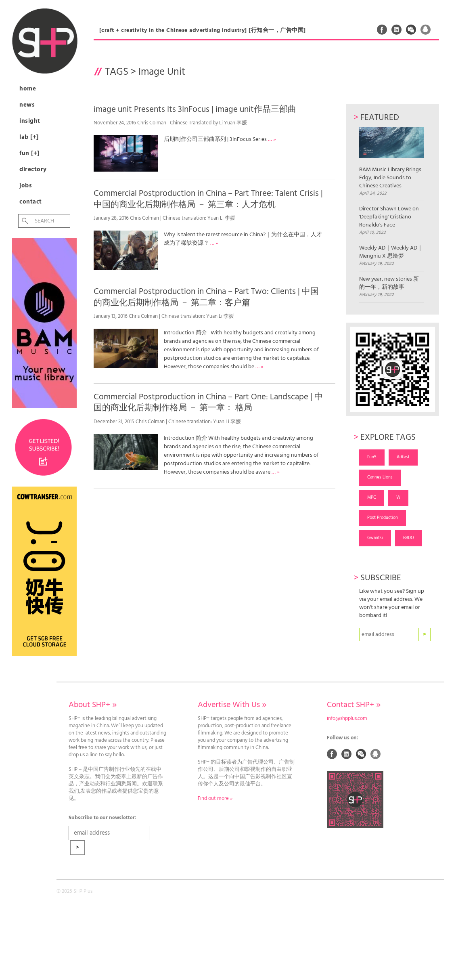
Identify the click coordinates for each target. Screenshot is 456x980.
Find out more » (215, 799)
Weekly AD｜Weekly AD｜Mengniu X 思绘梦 (391, 252)
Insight (30, 121)
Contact (31, 202)
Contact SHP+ (354, 705)
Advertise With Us (232, 705)
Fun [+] (29, 153)
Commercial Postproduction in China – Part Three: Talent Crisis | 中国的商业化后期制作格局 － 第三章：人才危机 (208, 199)
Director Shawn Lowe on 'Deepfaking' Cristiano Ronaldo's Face (389, 217)
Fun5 (372, 457)
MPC (372, 497)
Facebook (382, 29)
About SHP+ (93, 705)
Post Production (383, 518)
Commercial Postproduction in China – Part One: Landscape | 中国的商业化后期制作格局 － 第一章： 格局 (208, 403)
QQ (426, 29)
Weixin (411, 29)
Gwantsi (375, 538)
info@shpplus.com (347, 719)
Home (28, 89)
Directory (33, 170)
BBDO (409, 538)
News (27, 105)
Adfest (403, 457)
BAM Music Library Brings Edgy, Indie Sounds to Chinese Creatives (391, 159)
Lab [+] (29, 137)
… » (272, 140)
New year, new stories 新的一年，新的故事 (389, 283)
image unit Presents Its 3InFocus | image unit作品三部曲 (195, 110)
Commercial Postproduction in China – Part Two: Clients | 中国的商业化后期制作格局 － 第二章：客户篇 (206, 297)
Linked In (397, 29)
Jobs (26, 186)
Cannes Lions (380, 477)
